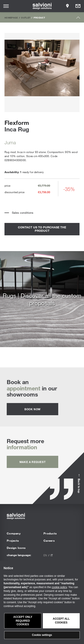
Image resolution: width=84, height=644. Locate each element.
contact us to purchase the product (42, 229)
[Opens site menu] (6, 6)
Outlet (26, 18)
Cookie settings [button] (42, 635)
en (45, 555)
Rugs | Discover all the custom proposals (42, 299)
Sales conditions (23, 213)
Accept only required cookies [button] (23, 621)
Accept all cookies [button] (61, 621)
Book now (32, 409)
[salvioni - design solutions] (42, 6)
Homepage (11, 18)
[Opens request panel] (78, 6)
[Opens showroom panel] (67, 6)
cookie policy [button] (59, 587)
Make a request (32, 462)
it (52, 555)
